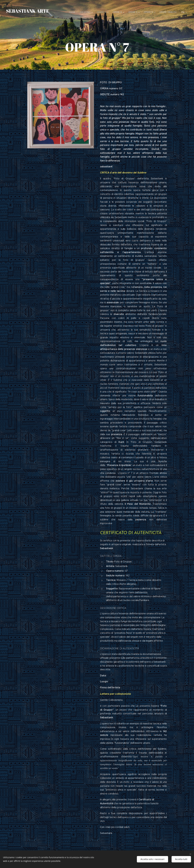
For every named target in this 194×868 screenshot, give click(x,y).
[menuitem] (74, 12)
